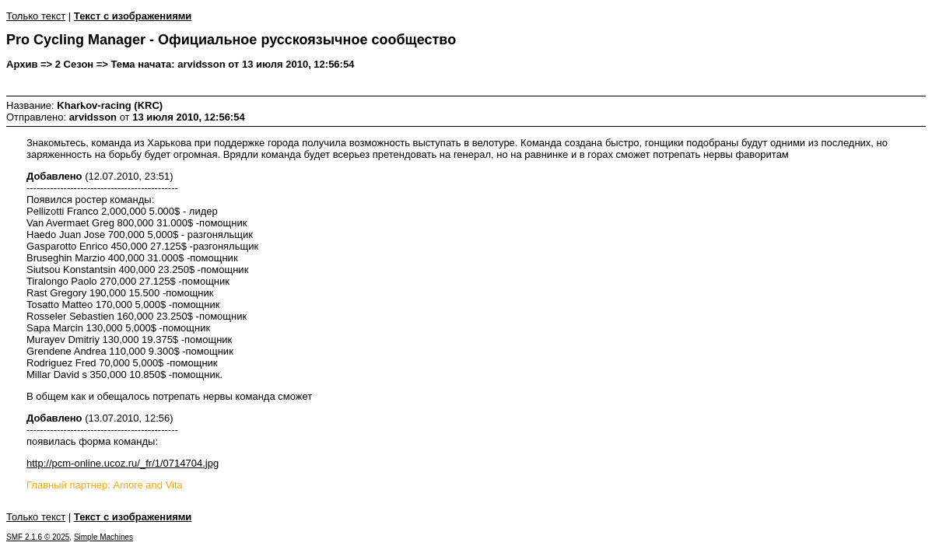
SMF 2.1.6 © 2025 (38, 537)
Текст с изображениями (133, 16)
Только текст (36, 16)
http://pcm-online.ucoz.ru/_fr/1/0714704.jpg (123, 463)
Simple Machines (103, 537)
